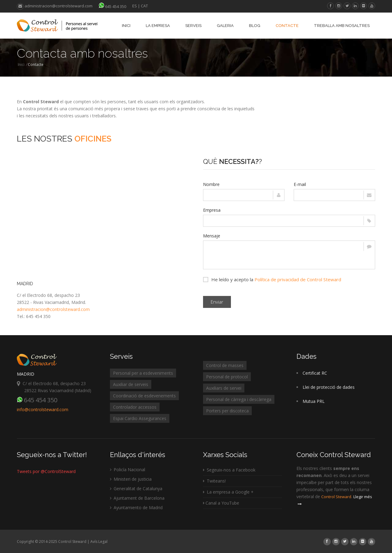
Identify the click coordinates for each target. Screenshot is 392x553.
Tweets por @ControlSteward (46, 471)
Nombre (211, 184)
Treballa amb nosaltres (342, 26)
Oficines (93, 139)
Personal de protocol (227, 377)
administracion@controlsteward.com (55, 6)
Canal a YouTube (221, 503)
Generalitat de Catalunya (136, 489)
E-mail (300, 184)
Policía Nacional (128, 470)
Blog (255, 26)
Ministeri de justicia (131, 479)
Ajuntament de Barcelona (137, 498)
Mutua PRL (314, 401)
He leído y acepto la (272, 279)
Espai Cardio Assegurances (140, 418)
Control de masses (225, 365)
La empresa (158, 26)
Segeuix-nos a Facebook (229, 470)
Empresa (212, 210)
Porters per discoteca (227, 411)
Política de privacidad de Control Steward (298, 279)
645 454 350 (116, 6)
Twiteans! (214, 481)
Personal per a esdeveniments (143, 373)
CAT (144, 6)
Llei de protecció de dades (329, 387)
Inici (126, 26)
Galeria (225, 26)
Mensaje (212, 236)
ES (135, 6)
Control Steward (336, 497)
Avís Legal (99, 542)
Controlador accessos (135, 407)
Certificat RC (315, 373)
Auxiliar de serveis (131, 384)
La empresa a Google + (228, 492)
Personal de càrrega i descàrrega (239, 399)
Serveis (193, 26)
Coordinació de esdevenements (144, 396)
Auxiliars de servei (224, 388)
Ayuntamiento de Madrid (136, 508)
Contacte (287, 26)
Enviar (217, 302)
